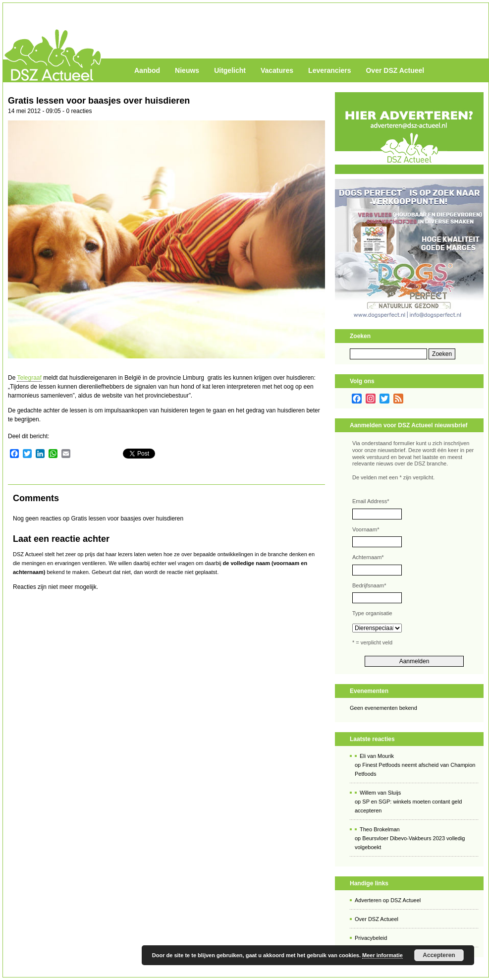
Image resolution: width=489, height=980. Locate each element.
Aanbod (147, 70)
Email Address (371, 501)
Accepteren (439, 955)
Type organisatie (372, 613)
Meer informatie (382, 955)
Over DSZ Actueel (395, 70)
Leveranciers (329, 70)
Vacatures (277, 70)
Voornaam (366, 529)
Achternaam (368, 557)
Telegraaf (29, 378)
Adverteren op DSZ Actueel (388, 900)
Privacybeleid (371, 938)
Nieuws (187, 70)
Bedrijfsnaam (369, 585)
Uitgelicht (230, 70)
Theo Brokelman (380, 829)
